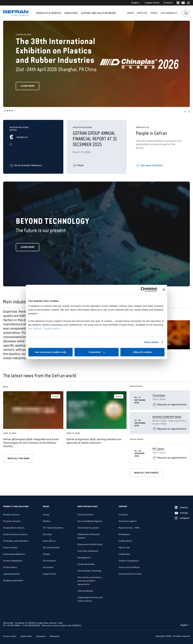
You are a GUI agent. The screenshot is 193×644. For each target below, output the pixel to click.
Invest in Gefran (85, 515)
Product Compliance (129, 561)
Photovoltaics (10, 567)
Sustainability (169, 13)
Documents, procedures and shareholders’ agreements (90, 581)
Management (84, 558)
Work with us (49, 541)
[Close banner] (164, 290)
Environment (49, 561)
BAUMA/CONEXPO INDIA (167, 417)
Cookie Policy (26, 636)
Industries (71, 13)
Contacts (168, 3)
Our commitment (51, 548)
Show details (152, 342)
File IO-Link (124, 548)
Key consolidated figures (90, 521)
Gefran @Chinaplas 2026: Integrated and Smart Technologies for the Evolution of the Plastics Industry (31, 443)
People (154, 13)
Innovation (48, 567)
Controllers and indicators (16, 541)
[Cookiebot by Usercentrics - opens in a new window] (143, 290)
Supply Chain (50, 574)
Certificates (124, 554)
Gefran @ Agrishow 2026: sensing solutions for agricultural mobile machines (94, 441)
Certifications (125, 541)
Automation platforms (14, 554)
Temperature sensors (14, 528)
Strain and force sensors (15, 534)
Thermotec (159, 395)
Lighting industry (12, 574)
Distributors (124, 534)
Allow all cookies (142, 352)
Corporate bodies (86, 564)
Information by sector (88, 528)
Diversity (47, 534)
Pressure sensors (12, 521)
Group (131, 13)
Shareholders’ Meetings (89, 571)
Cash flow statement (88, 551)
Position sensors (11, 515)
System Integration (13, 561)
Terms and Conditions (129, 567)
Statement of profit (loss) (90, 544)
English (135, 3)
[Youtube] (182, 3)
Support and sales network (98, 13)
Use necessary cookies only (50, 352)
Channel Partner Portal (130, 574)
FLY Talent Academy (53, 528)
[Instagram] (187, 3)
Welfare (47, 521)
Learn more (28, 86)
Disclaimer (41, 636)
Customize (97, 352)
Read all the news (18, 458)
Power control (10, 548)
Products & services (48, 13)
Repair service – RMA (129, 528)
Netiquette (55, 636)
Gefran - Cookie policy (47, 329)
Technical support (127, 521)
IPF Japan (158, 449)
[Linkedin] (177, 3)
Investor (142, 13)
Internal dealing (85, 591)
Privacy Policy (10, 636)
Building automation (13, 581)
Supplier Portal (152, 3)
